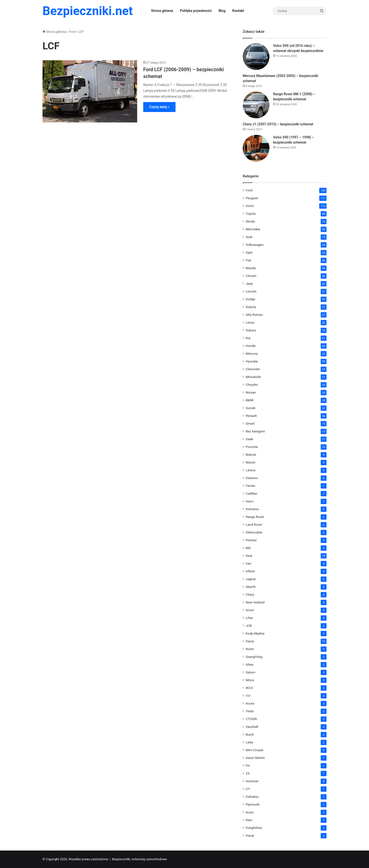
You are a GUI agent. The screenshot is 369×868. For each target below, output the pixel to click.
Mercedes (253, 229)
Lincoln (251, 291)
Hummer (252, 781)
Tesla (250, 711)
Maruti (250, 462)
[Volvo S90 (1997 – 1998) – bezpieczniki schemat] (256, 148)
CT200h (251, 719)
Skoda (250, 221)
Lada (249, 742)
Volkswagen (255, 245)
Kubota (251, 307)
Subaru (251, 330)
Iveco (250, 501)
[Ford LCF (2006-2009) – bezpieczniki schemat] (90, 91)
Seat (249, 556)
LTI (248, 789)
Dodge (250, 299)
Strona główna (162, 11)
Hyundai (252, 361)
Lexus (250, 322)
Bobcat (251, 455)
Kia (248, 338)
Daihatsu (252, 797)
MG (248, 548)
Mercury (252, 353)
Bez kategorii (255, 431)
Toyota (251, 214)
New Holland (255, 602)
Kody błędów (255, 633)
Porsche (252, 447)
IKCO (249, 688)
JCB (249, 626)
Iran (248, 563)
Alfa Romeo (254, 315)
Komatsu (252, 509)
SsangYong (254, 657)
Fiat (248, 260)
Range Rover (255, 517)
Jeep (249, 284)
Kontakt (238, 11)
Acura (250, 703)
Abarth (251, 587)
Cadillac (252, 493)
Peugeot (252, 198)
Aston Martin (255, 758)
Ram (249, 820)
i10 (248, 696)
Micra (250, 680)
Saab (249, 439)
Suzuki (251, 408)
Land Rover (254, 524)
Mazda (251, 268)
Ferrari (250, 486)
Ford (72, 32)
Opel (249, 252)
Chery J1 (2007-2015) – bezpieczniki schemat (278, 124)
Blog (222, 11)
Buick (250, 734)
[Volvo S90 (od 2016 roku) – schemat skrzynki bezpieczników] (256, 57)
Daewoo (252, 478)
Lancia (251, 470)
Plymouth (253, 804)
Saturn (251, 672)
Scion (250, 610)
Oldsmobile (254, 532)
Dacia (250, 641)
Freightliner (254, 828)
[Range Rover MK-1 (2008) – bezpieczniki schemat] (256, 105)
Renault (251, 416)
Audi (249, 237)
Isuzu (250, 812)
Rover (250, 649)
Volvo (250, 206)
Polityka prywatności (196, 11)
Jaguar (251, 579)
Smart (250, 423)
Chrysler (252, 385)
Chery (250, 594)
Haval (250, 835)
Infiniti (250, 571)
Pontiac (251, 540)
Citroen (251, 276)
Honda (251, 346)
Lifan (249, 618)
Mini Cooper (255, 750)
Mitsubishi (253, 377)
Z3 (248, 773)
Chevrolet (253, 369)
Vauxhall (252, 727)
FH (248, 765)
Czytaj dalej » (159, 107)
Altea (249, 664)
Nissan (251, 392)
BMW (250, 400)
